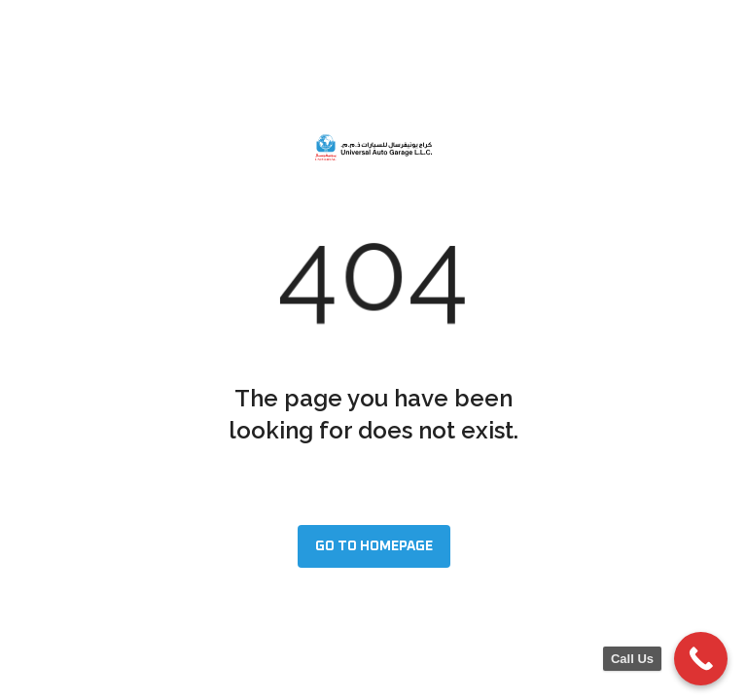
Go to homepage (374, 546)
